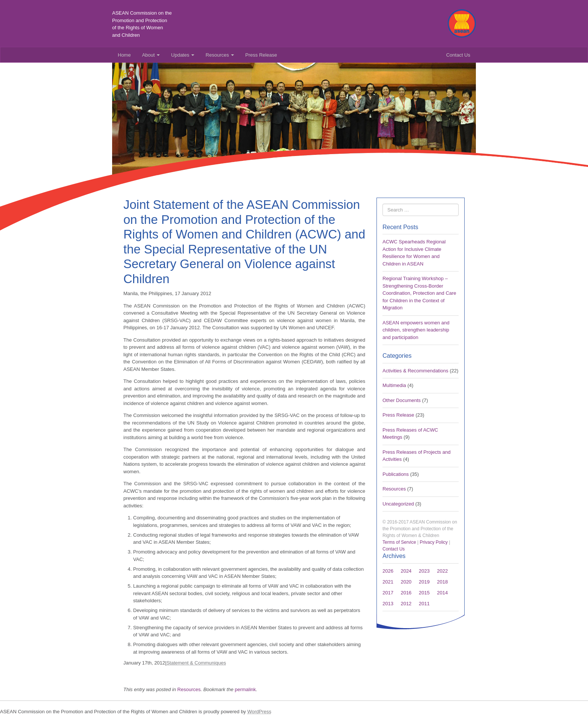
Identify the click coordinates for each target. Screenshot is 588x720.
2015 (424, 593)
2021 (388, 582)
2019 (424, 582)
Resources (220, 55)
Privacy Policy (434, 542)
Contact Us (458, 55)
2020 (406, 582)
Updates (183, 55)
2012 (406, 604)
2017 (388, 593)
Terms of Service (399, 542)
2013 (388, 604)
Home (124, 55)
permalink (245, 689)
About (151, 55)
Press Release (261, 55)
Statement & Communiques (196, 663)
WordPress (259, 712)
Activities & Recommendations (415, 371)
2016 (406, 593)
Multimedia (394, 385)
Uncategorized (398, 504)
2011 (424, 604)
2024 (406, 571)
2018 (442, 582)
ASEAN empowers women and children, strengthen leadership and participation (416, 330)
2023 (424, 571)
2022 (442, 571)
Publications (396, 474)
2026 (388, 571)
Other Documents (402, 400)
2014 (442, 593)
